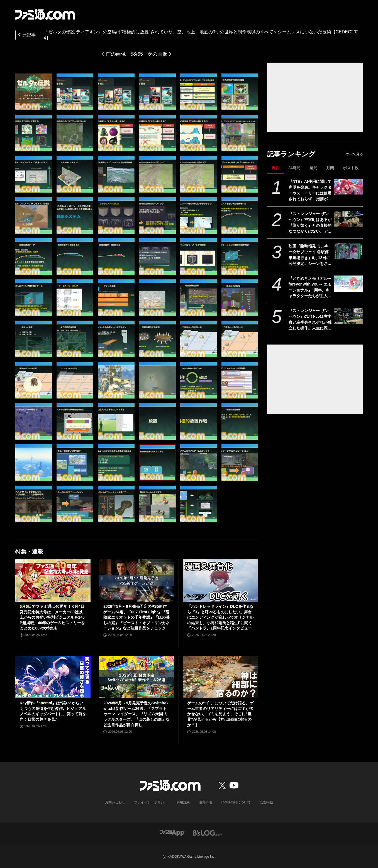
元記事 (26, 35)
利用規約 (183, 802)
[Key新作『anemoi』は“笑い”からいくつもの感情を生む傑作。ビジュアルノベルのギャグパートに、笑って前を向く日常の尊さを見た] (53, 677)
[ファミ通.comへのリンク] (45, 14)
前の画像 (116, 54)
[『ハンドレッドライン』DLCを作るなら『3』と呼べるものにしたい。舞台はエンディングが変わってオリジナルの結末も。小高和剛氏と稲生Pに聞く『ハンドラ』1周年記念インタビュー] (220, 581)
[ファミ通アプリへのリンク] (172, 833)
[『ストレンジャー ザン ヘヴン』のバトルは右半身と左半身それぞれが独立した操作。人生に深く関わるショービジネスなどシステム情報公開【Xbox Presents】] (348, 316)
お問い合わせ (115, 802)
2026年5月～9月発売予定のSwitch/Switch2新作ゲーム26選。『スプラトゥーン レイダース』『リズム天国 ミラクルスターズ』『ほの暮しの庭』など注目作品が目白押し (136, 714)
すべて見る (355, 154)
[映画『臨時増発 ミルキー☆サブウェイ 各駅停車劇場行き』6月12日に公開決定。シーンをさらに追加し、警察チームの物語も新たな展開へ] (348, 251)
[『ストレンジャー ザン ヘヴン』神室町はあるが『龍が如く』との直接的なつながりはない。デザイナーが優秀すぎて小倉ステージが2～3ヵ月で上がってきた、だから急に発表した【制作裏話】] (348, 219)
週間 (313, 168)
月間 (330, 168)
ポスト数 (351, 168)
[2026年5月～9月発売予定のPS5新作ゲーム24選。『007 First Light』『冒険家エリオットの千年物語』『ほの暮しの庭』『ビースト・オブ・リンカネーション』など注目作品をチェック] (137, 581)
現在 (275, 168)
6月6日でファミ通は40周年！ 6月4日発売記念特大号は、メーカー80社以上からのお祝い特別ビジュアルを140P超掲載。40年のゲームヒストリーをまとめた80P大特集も (53, 617)
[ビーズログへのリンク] (208, 833)
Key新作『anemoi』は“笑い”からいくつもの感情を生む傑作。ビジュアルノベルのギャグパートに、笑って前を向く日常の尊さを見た (53, 711)
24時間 (294, 168)
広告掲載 (266, 802)
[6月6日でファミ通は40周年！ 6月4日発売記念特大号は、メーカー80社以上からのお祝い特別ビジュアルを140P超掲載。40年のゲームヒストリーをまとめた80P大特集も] (53, 581)
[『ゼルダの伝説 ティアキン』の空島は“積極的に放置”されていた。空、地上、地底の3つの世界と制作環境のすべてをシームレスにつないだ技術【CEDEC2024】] (34, 92)
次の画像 (157, 54)
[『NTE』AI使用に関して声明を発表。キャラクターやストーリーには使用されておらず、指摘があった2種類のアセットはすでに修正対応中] (348, 187)
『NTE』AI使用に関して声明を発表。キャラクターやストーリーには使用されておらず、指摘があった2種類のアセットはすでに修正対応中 (310, 191)
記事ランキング (291, 154)
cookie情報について (236, 802)
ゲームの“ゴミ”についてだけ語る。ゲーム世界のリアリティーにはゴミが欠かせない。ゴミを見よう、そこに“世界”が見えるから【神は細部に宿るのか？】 (220, 714)
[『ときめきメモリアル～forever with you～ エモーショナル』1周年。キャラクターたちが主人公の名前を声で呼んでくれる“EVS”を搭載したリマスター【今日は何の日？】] (348, 284)
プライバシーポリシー (151, 802)
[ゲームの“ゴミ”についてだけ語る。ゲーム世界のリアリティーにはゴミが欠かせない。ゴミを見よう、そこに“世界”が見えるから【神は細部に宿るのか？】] (220, 677)
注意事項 (205, 802)
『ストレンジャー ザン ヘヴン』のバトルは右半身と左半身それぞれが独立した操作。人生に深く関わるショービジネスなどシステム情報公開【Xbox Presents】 (310, 320)
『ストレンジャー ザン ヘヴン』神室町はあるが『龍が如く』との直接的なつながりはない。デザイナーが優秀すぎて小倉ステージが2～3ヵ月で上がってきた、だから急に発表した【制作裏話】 (310, 223)
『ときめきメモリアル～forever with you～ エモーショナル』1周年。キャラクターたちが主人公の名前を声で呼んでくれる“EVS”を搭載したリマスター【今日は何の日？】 (310, 287)
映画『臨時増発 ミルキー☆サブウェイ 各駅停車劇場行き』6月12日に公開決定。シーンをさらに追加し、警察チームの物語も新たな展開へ (310, 255)
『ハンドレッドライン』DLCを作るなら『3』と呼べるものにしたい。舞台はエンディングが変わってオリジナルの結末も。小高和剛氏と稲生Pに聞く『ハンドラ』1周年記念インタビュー (220, 617)
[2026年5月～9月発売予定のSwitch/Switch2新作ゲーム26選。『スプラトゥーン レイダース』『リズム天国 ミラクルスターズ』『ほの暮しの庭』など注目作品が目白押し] (137, 677)
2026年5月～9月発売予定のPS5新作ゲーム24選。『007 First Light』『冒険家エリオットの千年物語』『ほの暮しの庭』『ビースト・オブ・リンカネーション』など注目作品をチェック (136, 617)
